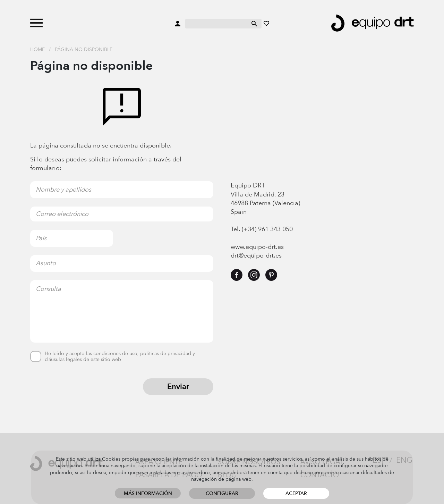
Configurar (222, 493)
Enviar (178, 387)
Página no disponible (84, 49)
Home (37, 49)
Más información (148, 493)
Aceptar (296, 493)
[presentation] (83, 392)
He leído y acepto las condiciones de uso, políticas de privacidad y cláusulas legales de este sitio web (120, 357)
